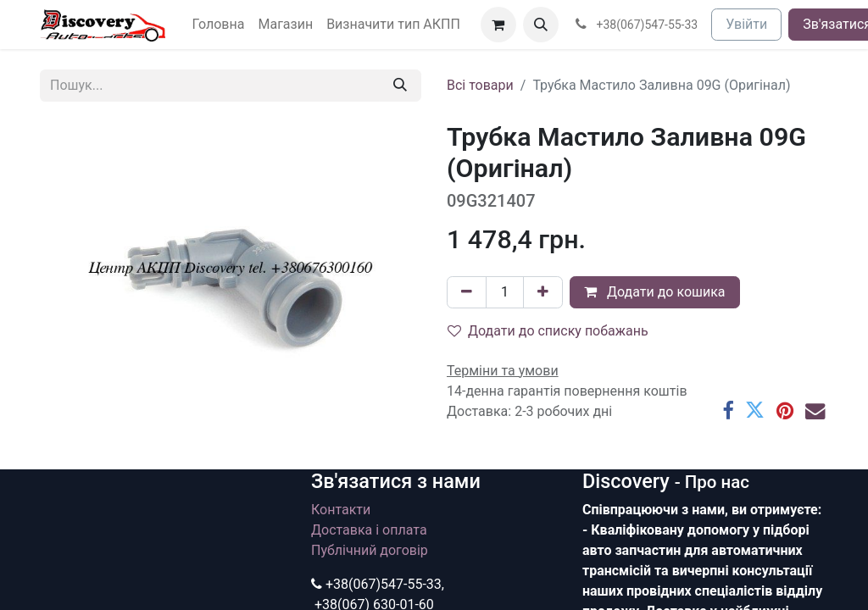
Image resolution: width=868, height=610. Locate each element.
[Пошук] (400, 86)
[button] (541, 25)
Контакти (341, 510)
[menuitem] (219, 25)
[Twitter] (755, 410)
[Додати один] (543, 292)
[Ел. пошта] (815, 410)
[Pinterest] (785, 410)
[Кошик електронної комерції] (498, 25)
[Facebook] (728, 410)
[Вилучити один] (467, 292)
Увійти (746, 24)
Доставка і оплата (369, 530)
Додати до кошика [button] (655, 292)
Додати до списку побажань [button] (548, 331)
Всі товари (480, 85)
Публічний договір (370, 550)
